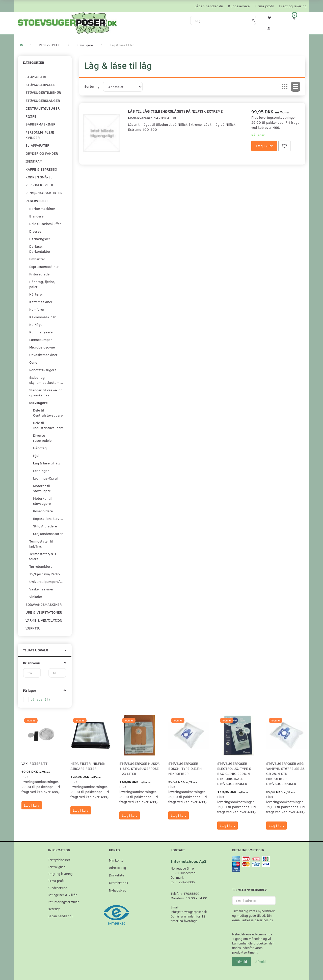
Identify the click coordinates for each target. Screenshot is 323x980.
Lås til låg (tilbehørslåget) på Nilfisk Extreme (175, 111)
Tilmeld (241, 962)
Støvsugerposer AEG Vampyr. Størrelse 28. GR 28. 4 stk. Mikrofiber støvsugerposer (286, 773)
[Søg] (253, 20)
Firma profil (264, 6)
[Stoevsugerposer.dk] (67, 22)
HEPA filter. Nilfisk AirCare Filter (88, 766)
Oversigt (54, 909)
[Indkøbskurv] (297, 18)
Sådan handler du (209, 6)
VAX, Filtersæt (34, 763)
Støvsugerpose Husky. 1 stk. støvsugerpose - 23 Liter (140, 768)
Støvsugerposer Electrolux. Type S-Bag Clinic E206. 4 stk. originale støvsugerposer (235, 773)
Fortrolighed (57, 867)
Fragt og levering (293, 6)
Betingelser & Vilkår (62, 895)
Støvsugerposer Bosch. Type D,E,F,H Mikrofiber (185, 768)
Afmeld (260, 962)
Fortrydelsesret (59, 860)
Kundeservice (239, 6)
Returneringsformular (63, 902)
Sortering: (92, 86)
